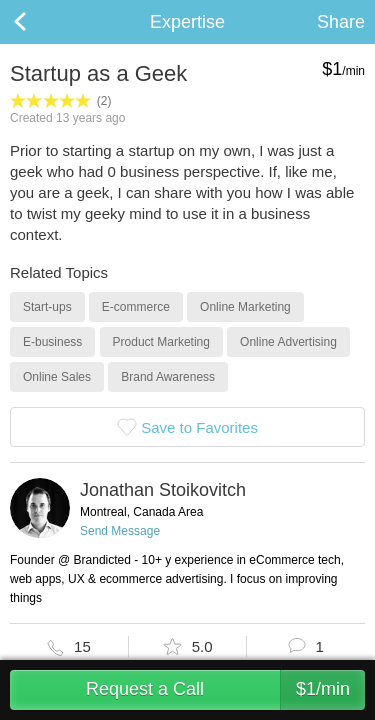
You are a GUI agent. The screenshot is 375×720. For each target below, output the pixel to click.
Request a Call (225, 690)
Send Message (120, 531)
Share (341, 22)
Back (40, 22)
